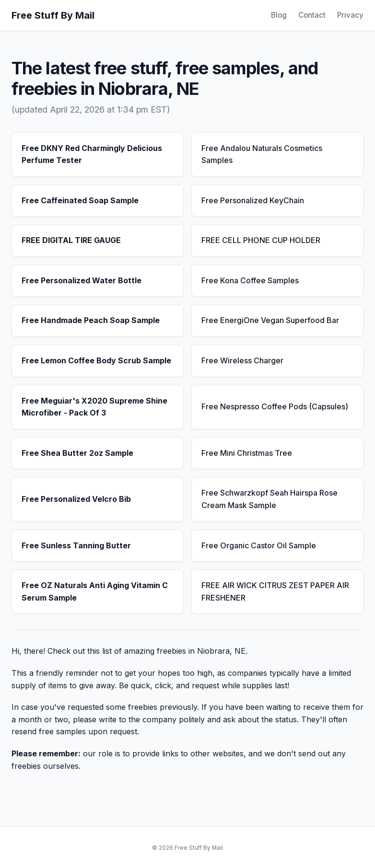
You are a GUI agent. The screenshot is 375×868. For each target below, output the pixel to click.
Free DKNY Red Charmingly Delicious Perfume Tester (92, 154)
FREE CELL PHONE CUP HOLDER (261, 240)
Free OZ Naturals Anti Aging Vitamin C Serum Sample (95, 591)
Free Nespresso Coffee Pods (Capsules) (275, 406)
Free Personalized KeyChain (253, 200)
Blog (279, 15)
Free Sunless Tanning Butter (76, 545)
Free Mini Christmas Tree (247, 453)
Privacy (350, 15)
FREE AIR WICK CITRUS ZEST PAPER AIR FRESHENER (275, 591)
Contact (312, 15)
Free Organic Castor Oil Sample (259, 545)
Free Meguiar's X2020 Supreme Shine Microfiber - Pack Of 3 (94, 407)
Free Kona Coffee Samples (250, 280)
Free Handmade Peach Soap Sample (91, 320)
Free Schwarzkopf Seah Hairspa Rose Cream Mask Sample (270, 499)
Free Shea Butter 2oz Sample (77, 453)
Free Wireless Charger (242, 360)
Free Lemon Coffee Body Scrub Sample (96, 360)
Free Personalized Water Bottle (82, 280)
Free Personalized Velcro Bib (76, 499)
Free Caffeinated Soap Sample (80, 200)
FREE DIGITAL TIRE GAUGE (71, 240)
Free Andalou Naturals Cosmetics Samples (262, 154)
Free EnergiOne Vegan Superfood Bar (270, 320)
